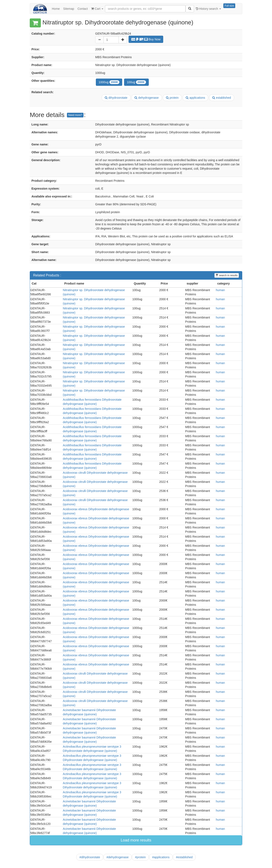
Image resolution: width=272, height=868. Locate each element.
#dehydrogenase (118, 857)
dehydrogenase (147, 98)
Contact (83, 9)
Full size (229, 6)
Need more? (75, 115)
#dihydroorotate (90, 857)
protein (172, 98)
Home (56, 9)
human (220, 290)
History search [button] (208, 9)
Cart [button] (97, 9)
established (222, 98)
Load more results (136, 840)
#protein (140, 857)
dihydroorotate (116, 98)
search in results (227, 275)
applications (195, 98)
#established (184, 857)
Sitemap (69, 9)
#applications (161, 857)
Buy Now (146, 39)
